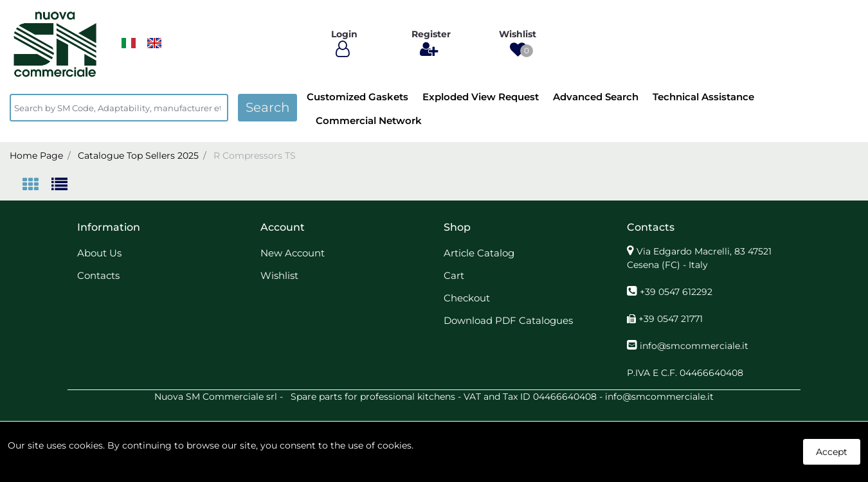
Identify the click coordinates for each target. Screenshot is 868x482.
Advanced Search (596, 97)
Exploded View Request (481, 97)
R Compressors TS (255, 156)
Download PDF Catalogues (508, 320)
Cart (454, 275)
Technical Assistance (703, 97)
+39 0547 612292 (676, 292)
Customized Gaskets (357, 97)
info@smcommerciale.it (694, 346)
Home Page (36, 156)
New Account (293, 253)
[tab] (37, 185)
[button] (518, 50)
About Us (99, 253)
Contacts (98, 275)
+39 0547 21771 (671, 319)
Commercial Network (369, 121)
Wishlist (279, 275)
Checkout (467, 298)
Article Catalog (479, 253)
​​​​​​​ (129, 43)
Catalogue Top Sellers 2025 (138, 156)
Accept (832, 452)
